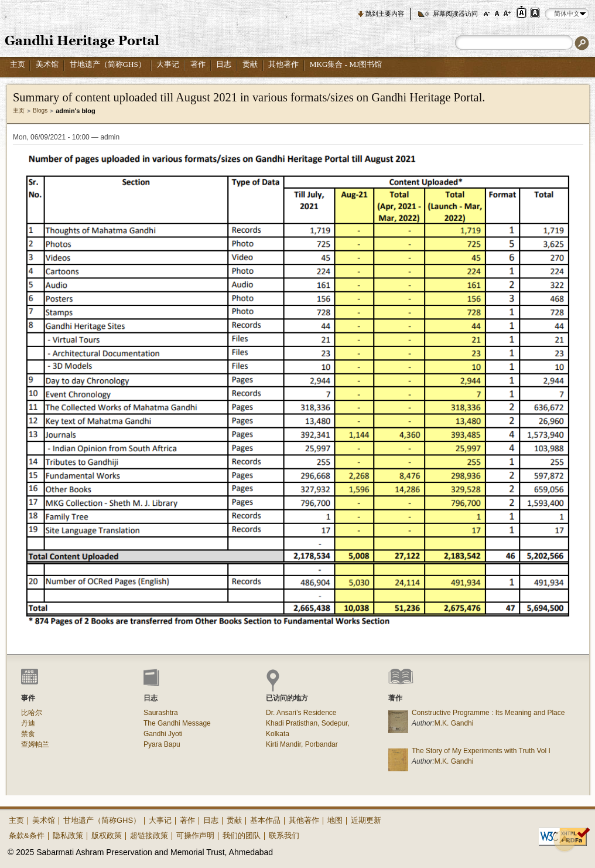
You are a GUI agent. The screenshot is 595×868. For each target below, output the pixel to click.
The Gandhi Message (177, 723)
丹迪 (28, 723)
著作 (198, 64)
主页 (18, 64)
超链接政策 (149, 835)
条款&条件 (27, 835)
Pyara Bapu (162, 744)
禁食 (28, 734)
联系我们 (284, 835)
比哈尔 (32, 713)
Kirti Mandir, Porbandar (302, 744)
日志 (224, 64)
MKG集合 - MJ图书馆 (346, 64)
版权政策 (107, 835)
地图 (335, 820)
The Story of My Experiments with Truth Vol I (481, 751)
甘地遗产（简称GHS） (108, 64)
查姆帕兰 (35, 744)
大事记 (168, 64)
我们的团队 (242, 835)
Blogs (40, 110)
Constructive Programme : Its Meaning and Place (488, 713)
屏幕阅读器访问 (455, 13)
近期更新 (366, 820)
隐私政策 (68, 835)
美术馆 (47, 64)
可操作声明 (195, 835)
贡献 (250, 64)
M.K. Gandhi (454, 723)
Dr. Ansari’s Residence (301, 713)
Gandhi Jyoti (163, 734)
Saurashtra (161, 713)
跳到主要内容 (385, 13)
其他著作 (283, 64)
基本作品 (265, 820)
